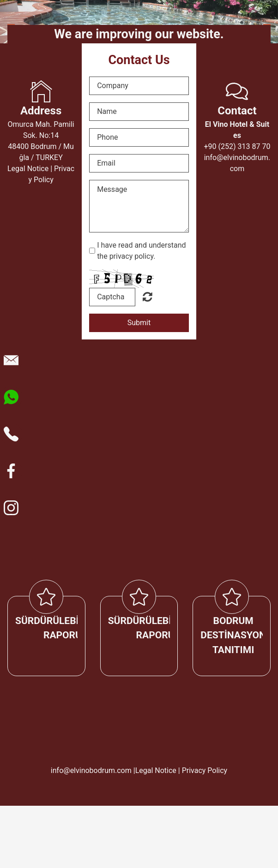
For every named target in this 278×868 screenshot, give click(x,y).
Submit (139, 323)
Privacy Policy (205, 770)
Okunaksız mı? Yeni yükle (148, 297)
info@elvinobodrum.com (91, 770)
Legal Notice (28, 169)
